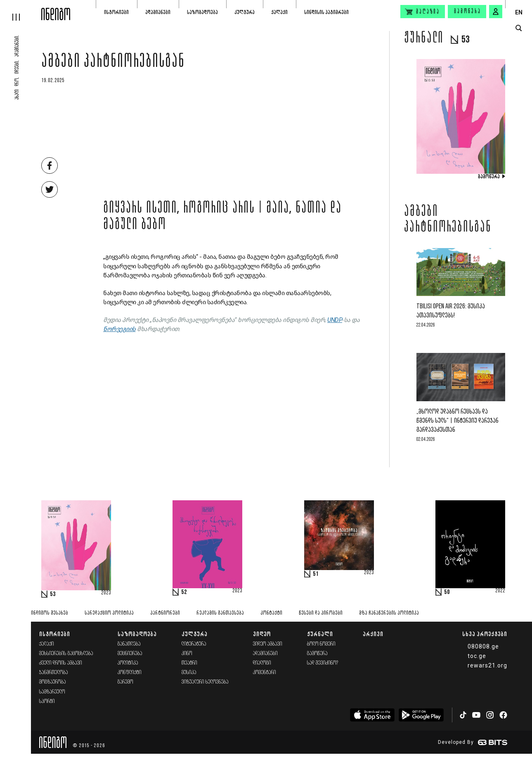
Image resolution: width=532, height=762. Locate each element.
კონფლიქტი (130, 673)
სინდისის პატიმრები (326, 12)
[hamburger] (21, 10)
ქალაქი (279, 12)
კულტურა (245, 12)
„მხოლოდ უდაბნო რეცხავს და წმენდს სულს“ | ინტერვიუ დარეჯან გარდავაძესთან (458, 421)
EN (519, 12)
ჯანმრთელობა (54, 673)
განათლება (129, 644)
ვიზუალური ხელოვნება (205, 682)
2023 (106, 593)
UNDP (335, 320)
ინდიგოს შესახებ (50, 613)
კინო (187, 654)
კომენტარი (265, 673)
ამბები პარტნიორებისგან (113, 63)
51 (316, 574)
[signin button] (496, 12)
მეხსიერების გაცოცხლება (66, 654)
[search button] (519, 28)
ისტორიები (116, 12)
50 (447, 592)
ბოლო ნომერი (321, 644)
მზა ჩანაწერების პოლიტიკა (389, 613)
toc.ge (477, 656)
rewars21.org (487, 665)
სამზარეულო (52, 692)
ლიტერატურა (194, 644)
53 (53, 594)
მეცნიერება (130, 654)
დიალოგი (262, 663)
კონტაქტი (271, 613)
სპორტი (47, 702)
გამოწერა (468, 12)
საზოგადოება (202, 12)
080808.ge (483, 646)
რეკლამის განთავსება (220, 613)
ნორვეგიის (119, 329)
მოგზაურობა (53, 682)
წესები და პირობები (321, 613)
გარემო (125, 682)
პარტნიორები (165, 613)
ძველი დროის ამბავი (61, 663)
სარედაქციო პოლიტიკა (109, 613)
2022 (500, 591)
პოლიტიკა (128, 663)
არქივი (373, 634)
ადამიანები (158, 12)
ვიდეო (262, 634)
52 (184, 592)
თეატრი (189, 663)
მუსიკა (189, 673)
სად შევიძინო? (323, 663)
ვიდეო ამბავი (268, 644)
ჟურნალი (320, 634)
